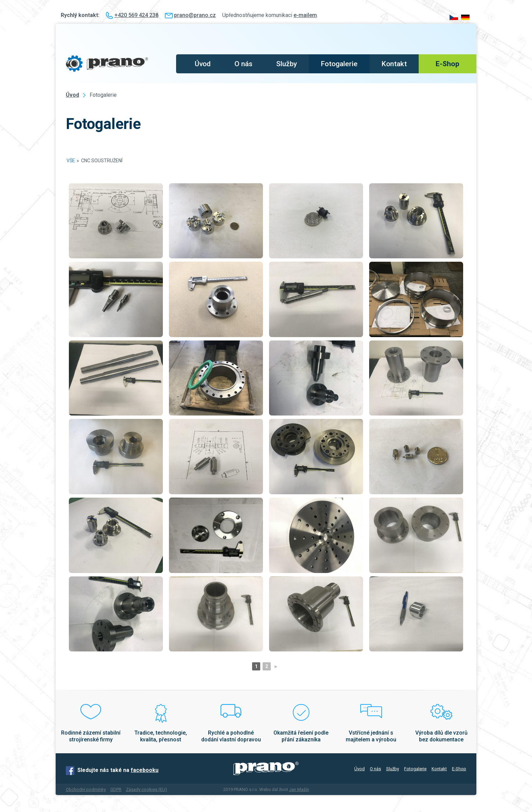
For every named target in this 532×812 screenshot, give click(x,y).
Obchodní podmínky (86, 789)
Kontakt (394, 64)
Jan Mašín (299, 789)
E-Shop (448, 64)
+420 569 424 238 (136, 15)
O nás (243, 64)
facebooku (145, 770)
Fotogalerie (339, 64)
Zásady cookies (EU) (146, 789)
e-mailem (305, 15)
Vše (71, 161)
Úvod (203, 64)
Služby (287, 64)
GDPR (116, 789)
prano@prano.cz (195, 15)
